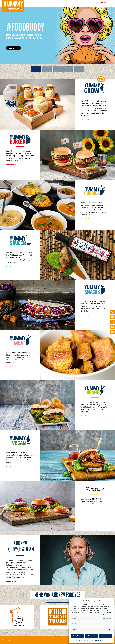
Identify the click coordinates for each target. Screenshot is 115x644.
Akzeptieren (77, 636)
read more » (86, 119)
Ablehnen (91, 636)
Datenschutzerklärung (93, 640)
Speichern (105, 636)
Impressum (103, 640)
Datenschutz (24, 640)
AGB (16, 640)
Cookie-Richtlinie (81, 640)
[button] (57, 36)
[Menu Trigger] (112, 3)
